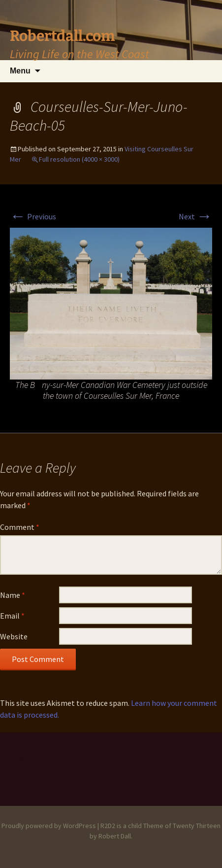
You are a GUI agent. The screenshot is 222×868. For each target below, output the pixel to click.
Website (14, 636)
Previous (33, 216)
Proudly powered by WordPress (49, 826)
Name (13, 595)
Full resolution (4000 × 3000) (79, 159)
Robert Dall (115, 836)
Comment (20, 527)
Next (195, 216)
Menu (20, 71)
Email (12, 616)
